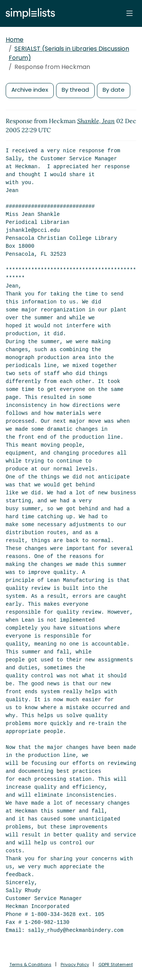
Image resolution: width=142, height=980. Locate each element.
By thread (75, 90)
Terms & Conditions (30, 964)
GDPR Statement (116, 964)
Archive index (30, 90)
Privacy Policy (75, 964)
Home (15, 40)
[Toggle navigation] (130, 13)
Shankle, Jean (96, 121)
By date (114, 90)
